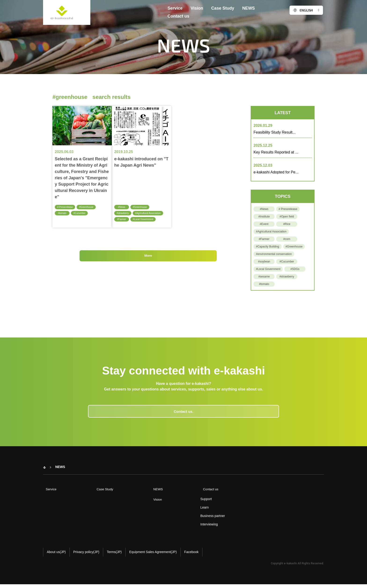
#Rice (287, 224)
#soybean (264, 262)
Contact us (178, 19)
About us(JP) (56, 556)
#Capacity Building (267, 247)
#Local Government (145, 219)
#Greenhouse (90, 207)
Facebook (191, 556)
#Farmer (122, 219)
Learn (195, 511)
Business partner (203, 520)
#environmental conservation (274, 254)
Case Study (223, 11)
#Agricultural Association (151, 213)
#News (122, 207)
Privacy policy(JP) (86, 556)
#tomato (62, 213)
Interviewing (199, 528)
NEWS (249, 11)
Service (175, 11)
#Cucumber (81, 213)
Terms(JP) (114, 556)
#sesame (264, 277)
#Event (264, 224)
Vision (197, 11)
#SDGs (295, 269)
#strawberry (124, 213)
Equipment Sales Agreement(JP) (153, 556)
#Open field (287, 217)
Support (196, 503)
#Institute (264, 217)
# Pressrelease (66, 207)
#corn (287, 239)
